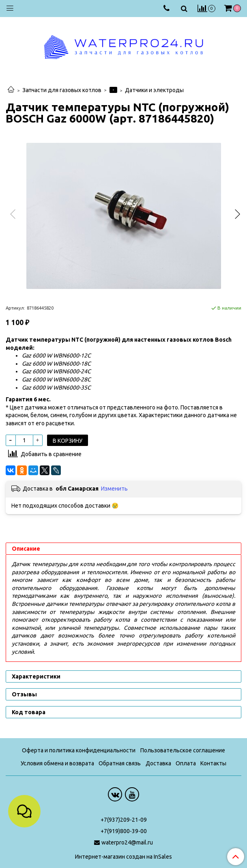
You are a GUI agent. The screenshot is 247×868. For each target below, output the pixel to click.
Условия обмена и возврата (57, 763)
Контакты (213, 763)
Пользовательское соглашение (183, 750)
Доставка (158, 763)
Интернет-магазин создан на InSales (123, 857)
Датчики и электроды (154, 90)
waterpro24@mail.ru (127, 842)
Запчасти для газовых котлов (62, 90)
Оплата (186, 763)
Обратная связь (120, 763)
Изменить (114, 489)
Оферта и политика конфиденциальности (79, 750)
